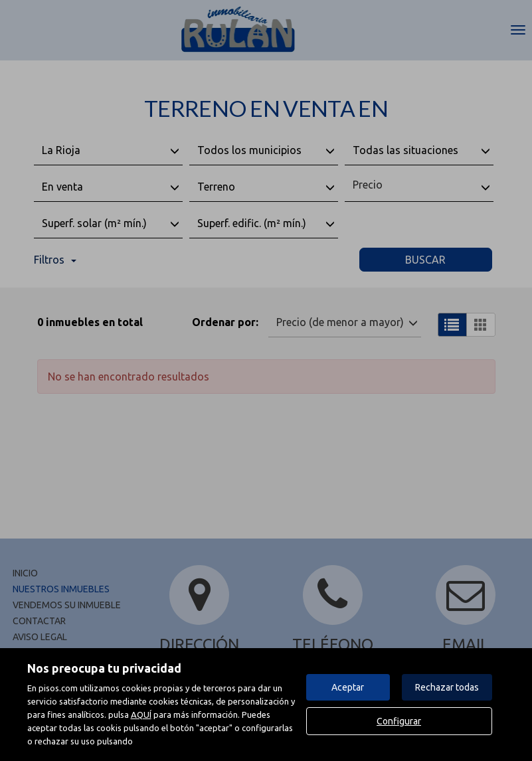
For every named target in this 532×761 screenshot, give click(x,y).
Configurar (399, 721)
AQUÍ (141, 715)
